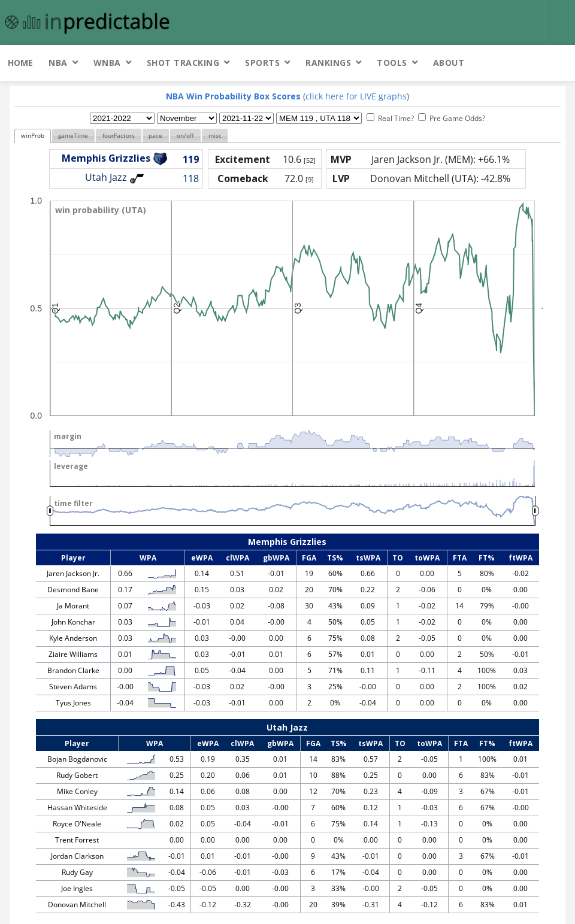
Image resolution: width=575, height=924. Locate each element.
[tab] (33, 136)
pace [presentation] (155, 136)
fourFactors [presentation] (119, 136)
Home (20, 63)
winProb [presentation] (33, 136)
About (449, 63)
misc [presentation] (215, 136)
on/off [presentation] (185, 136)
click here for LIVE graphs (356, 96)
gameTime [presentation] (73, 136)
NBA (58, 63)
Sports (262, 63)
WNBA (107, 63)
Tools (392, 63)
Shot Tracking (183, 63)
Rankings (328, 63)
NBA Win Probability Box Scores (233, 96)
